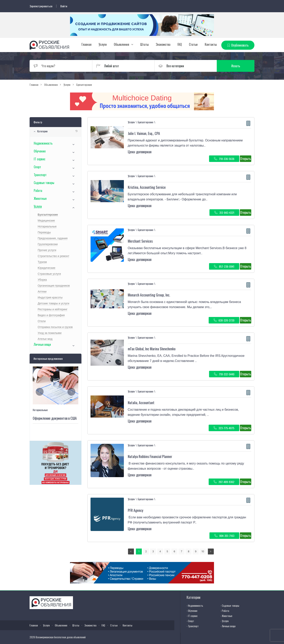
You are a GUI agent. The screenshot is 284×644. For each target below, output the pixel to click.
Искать (236, 66)
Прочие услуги (47, 250)
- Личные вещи (228, 626)
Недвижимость (43, 143)
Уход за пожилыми (50, 333)
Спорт (37, 167)
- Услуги (225, 621)
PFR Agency (135, 510)
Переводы (44, 232)
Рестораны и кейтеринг (53, 309)
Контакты (211, 44)
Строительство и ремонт (53, 256)
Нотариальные (47, 226)
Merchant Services (140, 241)
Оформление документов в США (55, 418)
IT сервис (40, 159)
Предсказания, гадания (53, 238)
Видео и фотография (51, 315)
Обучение (40, 151)
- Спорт (190, 621)
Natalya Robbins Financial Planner (150, 456)
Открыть (246, 159)
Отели (42, 321)
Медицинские (46, 221)
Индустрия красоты (50, 297)
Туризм (42, 262)
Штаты (144, 44)
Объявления (121, 44)
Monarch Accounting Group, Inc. (149, 295)
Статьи (193, 44)
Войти (64, 6)
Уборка (42, 280)
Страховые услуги (49, 274)
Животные (40, 198)
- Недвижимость (195, 606)
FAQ (180, 44)
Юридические (47, 268)
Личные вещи (42, 344)
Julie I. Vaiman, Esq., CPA (144, 133)
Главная (86, 44)
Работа (38, 191)
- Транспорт (193, 626)
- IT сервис (192, 616)
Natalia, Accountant (141, 403)
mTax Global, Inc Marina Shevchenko (152, 349)
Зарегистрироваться (41, 6)
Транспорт (40, 175)
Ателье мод (45, 339)
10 (203, 551)
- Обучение (192, 611)
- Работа (225, 611)
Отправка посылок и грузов (55, 327)
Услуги (103, 44)
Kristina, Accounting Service (147, 187)
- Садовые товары (230, 606)
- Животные (226, 616)
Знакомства (163, 44)
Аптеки (42, 292)
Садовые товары (44, 183)
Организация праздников (54, 286)
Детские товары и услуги (53, 303)
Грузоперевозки (48, 244)
